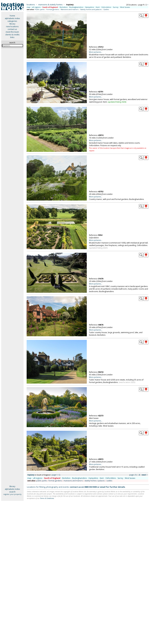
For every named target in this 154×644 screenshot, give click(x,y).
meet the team (12, 32)
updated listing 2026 (117, 102)
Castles (106, 9)
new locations (12, 26)
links (12, 37)
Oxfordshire (106, 7)
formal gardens (55, 481)
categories (12, 21)
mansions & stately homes (50, 5)
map (28, 7)
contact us (12, 29)
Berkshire (64, 7)
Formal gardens (53, 9)
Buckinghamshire (76, 7)
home (12, 16)
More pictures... (96, 52)
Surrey (116, 7)
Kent (98, 7)
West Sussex (125, 7)
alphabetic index (12, 18)
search (12, 492)
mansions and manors (73, 481)
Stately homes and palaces (91, 9)
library (12, 24)
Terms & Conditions (47, 498)
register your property (12, 494)
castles (109, 481)
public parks (42, 481)
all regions (36, 7)
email (103, 487)
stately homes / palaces (95, 481)
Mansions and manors (70, 9)
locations (31, 5)
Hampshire (90, 7)
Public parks (40, 9)
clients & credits (12, 35)
